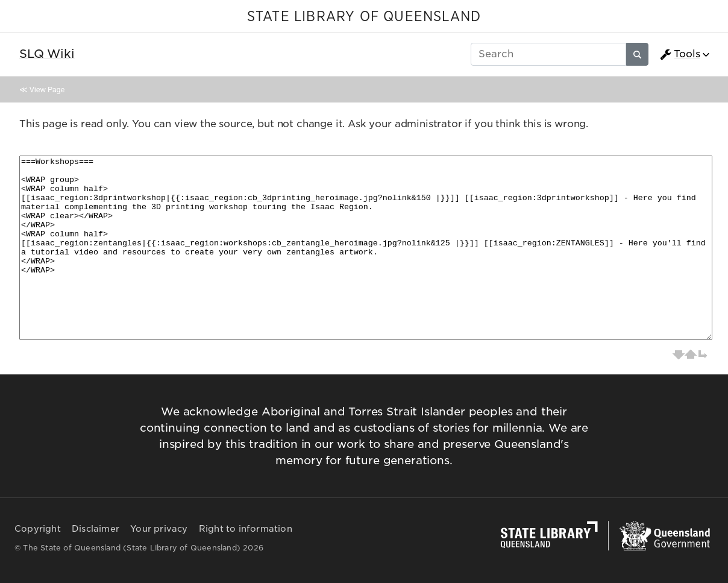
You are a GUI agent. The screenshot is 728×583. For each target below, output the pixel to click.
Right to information (246, 529)
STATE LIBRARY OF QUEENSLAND (364, 17)
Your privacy (159, 529)
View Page (47, 90)
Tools (680, 54)
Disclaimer (96, 529)
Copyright (38, 529)
